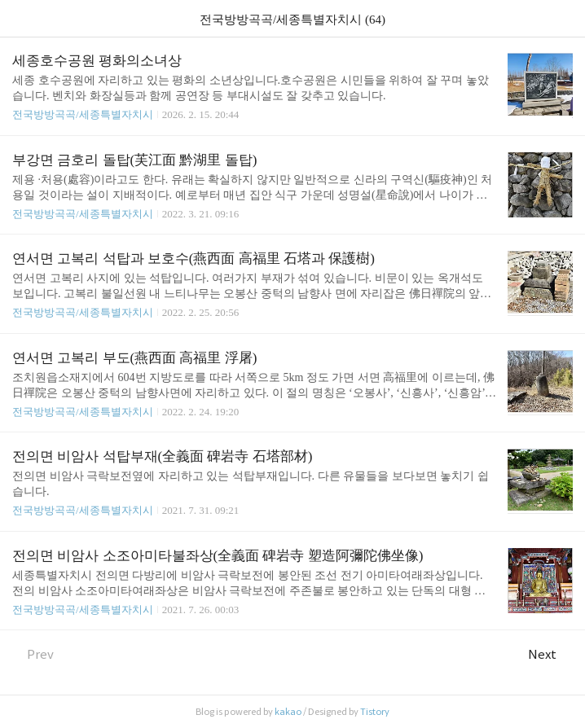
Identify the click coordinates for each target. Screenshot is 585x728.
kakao (288, 712)
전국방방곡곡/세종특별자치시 (83, 114)
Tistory (375, 712)
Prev (33, 654)
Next (550, 654)
